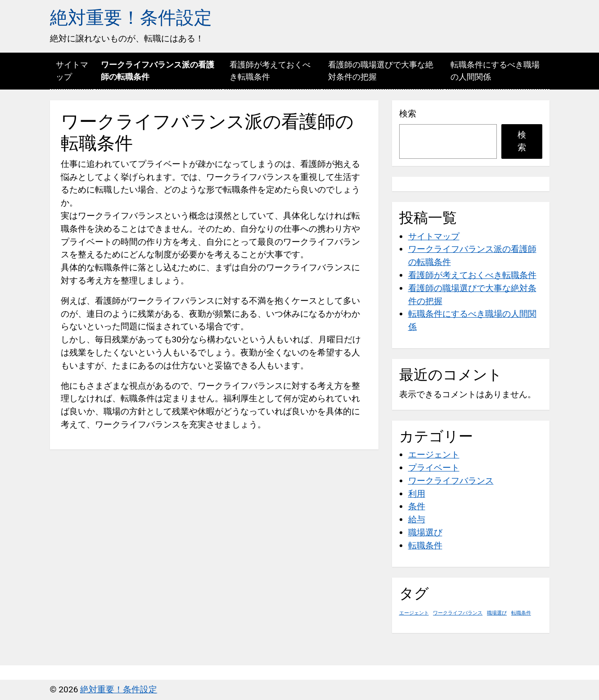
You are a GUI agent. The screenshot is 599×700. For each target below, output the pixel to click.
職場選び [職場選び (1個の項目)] (497, 613)
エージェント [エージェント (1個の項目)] (414, 613)
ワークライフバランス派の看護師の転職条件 (158, 71)
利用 (417, 494)
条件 (417, 506)
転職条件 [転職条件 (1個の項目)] (521, 613)
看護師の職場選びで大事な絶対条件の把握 (381, 71)
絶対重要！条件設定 (131, 18)
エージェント (434, 455)
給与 (417, 519)
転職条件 (425, 545)
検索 (408, 114)
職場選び (425, 532)
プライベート (434, 468)
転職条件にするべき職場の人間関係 (495, 71)
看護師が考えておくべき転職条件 (270, 71)
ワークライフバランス (451, 481)
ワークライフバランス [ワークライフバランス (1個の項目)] (458, 613)
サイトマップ (72, 71)
